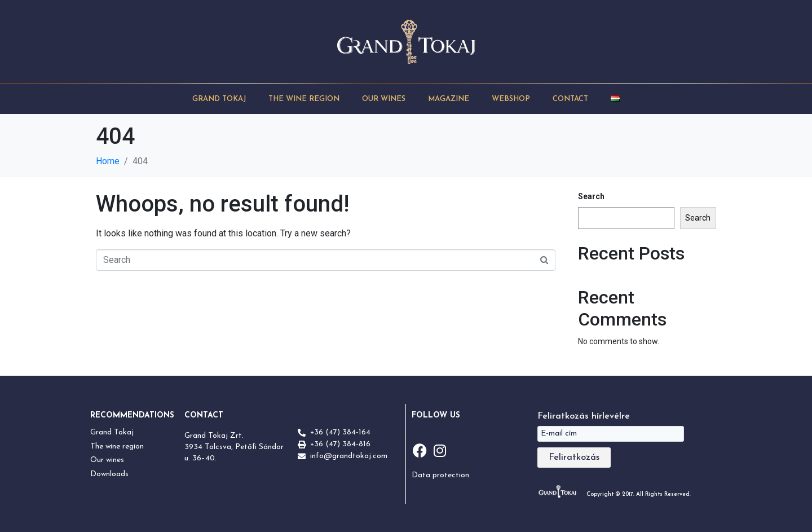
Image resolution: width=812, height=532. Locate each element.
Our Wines (384, 99)
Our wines (107, 460)
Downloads (109, 474)
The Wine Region (304, 99)
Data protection (440, 475)
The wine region (117, 447)
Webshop (511, 99)
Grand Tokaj (219, 99)
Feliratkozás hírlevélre (584, 416)
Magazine (449, 99)
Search (591, 196)
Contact (570, 99)
